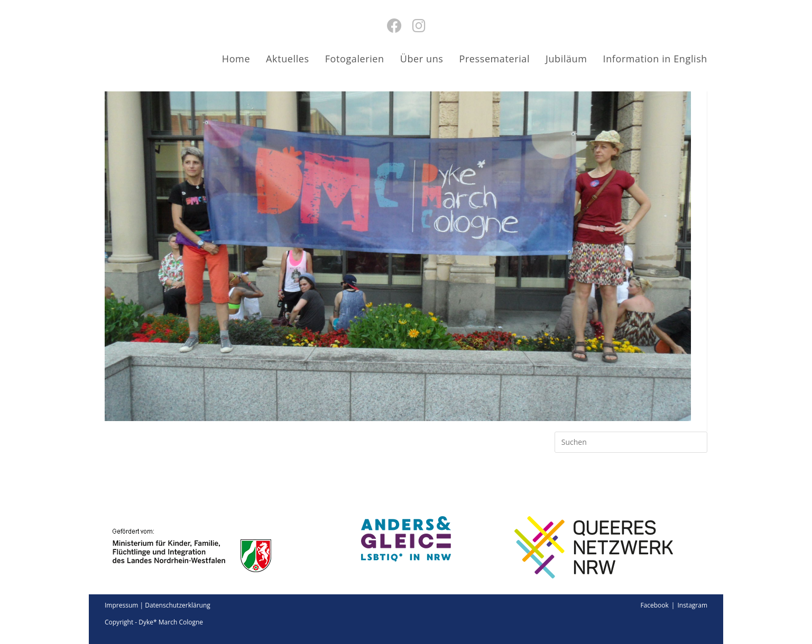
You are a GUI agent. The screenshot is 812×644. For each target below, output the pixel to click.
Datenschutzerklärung (178, 605)
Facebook (654, 605)
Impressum (121, 605)
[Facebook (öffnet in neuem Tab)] (394, 25)
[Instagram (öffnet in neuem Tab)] (419, 25)
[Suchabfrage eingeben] (631, 442)
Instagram (692, 605)
